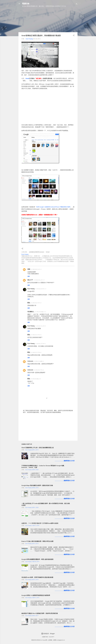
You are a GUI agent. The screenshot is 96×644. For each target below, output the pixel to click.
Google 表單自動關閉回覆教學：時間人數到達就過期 (37, 559)
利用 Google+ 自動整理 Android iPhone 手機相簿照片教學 (53, 207)
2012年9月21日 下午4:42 (36, 352)
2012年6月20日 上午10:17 (36, 269)
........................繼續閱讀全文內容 (65, 461)
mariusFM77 (51, 637)
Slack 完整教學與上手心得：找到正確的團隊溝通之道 (38, 448)
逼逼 (29, 269)
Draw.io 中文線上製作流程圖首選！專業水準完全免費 (37, 541)
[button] (74, 36)
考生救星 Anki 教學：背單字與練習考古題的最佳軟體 (37, 577)
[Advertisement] (48, 20)
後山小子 (30, 280)
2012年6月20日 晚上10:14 (40, 312)
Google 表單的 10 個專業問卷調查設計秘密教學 (36, 595)
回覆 (28, 276)
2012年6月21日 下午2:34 (36, 335)
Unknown (30, 361)
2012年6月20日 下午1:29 (36, 303)
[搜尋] (77, 4)
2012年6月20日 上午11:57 (39, 280)
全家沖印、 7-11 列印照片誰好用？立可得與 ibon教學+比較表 (40, 523)
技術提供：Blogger (48, 634)
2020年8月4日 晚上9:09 (36, 379)
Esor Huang (31, 289)
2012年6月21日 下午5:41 (40, 344)
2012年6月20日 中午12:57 (41, 289)
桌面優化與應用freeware (37, 252)
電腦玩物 (26, 4)
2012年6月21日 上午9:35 (40, 326)
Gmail (48, 252)
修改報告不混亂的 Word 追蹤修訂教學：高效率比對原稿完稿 (40, 613)
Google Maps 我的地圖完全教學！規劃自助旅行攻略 (37, 485)
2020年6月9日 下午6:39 (39, 370)
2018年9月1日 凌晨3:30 (39, 361)
